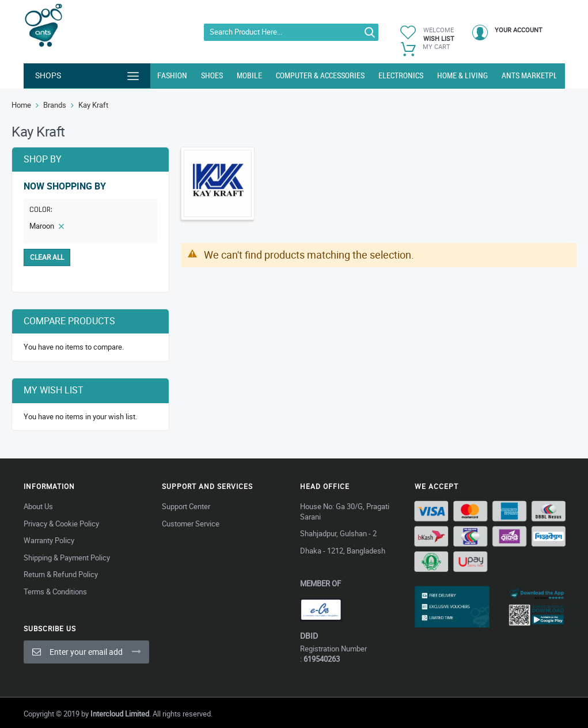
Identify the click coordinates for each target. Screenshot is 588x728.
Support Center (186, 506)
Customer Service (191, 524)
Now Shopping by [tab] (65, 186)
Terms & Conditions (55, 591)
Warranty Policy (49, 540)
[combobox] (291, 32)
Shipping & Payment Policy (67, 558)
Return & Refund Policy (61, 574)
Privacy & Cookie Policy (61, 524)
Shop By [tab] (43, 159)
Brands (55, 105)
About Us (38, 506)
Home (21, 105)
